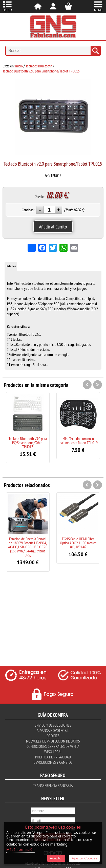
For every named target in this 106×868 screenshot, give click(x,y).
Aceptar (56, 858)
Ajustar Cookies (84, 858)
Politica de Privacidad (53, 757)
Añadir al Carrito (53, 227)
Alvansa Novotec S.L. (53, 730)
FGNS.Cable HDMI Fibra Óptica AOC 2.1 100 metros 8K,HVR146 (78, 543)
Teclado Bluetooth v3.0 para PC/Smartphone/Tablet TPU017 (28, 443)
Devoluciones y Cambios (53, 762)
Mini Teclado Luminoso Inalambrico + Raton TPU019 (78, 441)
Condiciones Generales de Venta (53, 746)
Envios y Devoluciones (53, 725)
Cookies (53, 736)
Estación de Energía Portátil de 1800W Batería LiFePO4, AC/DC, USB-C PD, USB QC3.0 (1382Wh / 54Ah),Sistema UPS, (28, 547)
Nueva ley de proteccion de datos (53, 741)
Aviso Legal (53, 752)
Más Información (20, 849)
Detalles (11, 266)
